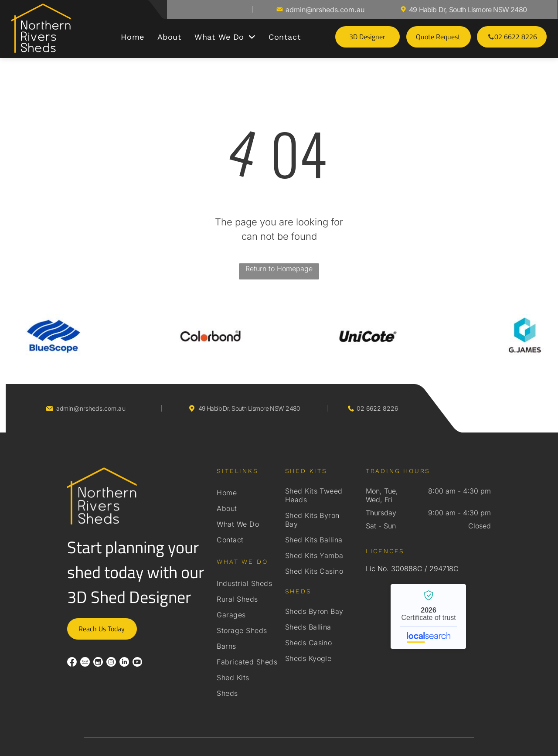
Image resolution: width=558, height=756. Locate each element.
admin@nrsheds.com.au (325, 10)
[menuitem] (132, 37)
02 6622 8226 (377, 408)
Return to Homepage (279, 269)
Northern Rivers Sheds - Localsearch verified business (428, 616)
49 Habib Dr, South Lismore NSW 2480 (468, 10)
